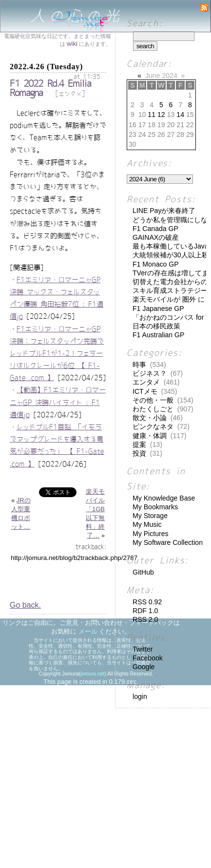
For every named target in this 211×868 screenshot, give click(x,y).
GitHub (143, 572)
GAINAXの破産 (156, 237)
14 (180, 115)
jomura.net (92, 674)
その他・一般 (153, 400)
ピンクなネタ (153, 426)
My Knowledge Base (164, 498)
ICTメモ (145, 391)
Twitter (143, 649)
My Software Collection (168, 542)
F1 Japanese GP (158, 309)
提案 (139, 444)
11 (152, 115)
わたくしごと (153, 409)
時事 (139, 365)
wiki (72, 44)
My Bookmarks (155, 507)
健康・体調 (150, 436)
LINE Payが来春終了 (164, 211)
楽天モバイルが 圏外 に (169, 299)
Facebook (148, 658)
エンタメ (70, 94)
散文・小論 (150, 418)
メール (88, 631)
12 (161, 115)
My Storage (150, 516)
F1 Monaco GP (156, 264)
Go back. (25, 605)
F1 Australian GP (158, 335)
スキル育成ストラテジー (170, 290)
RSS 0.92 (147, 602)
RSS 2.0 (145, 619)
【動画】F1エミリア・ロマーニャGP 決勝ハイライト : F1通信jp (58, 402)
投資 (139, 453)
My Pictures (151, 534)
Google (144, 667)
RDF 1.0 (145, 611)
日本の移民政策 (156, 326)
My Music (147, 524)
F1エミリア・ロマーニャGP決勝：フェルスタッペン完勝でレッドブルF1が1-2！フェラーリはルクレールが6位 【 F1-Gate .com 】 (57, 354)
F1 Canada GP (155, 229)
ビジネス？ (150, 373)
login (140, 696)
